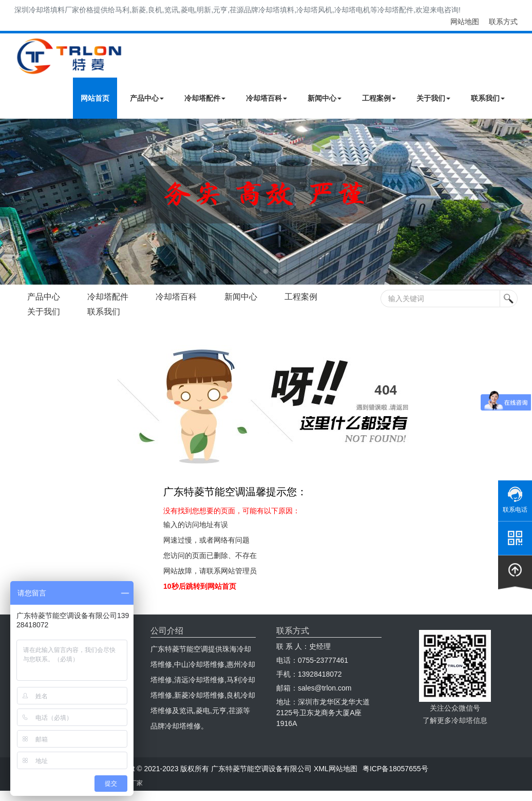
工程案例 (379, 98)
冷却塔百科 (267, 98)
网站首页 (95, 98)
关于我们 (433, 98)
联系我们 (488, 98)
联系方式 (503, 22)
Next (10, 202)
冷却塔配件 (205, 98)
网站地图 (465, 22)
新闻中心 (325, 98)
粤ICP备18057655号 (395, 769)
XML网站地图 (336, 769)
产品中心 (147, 98)
